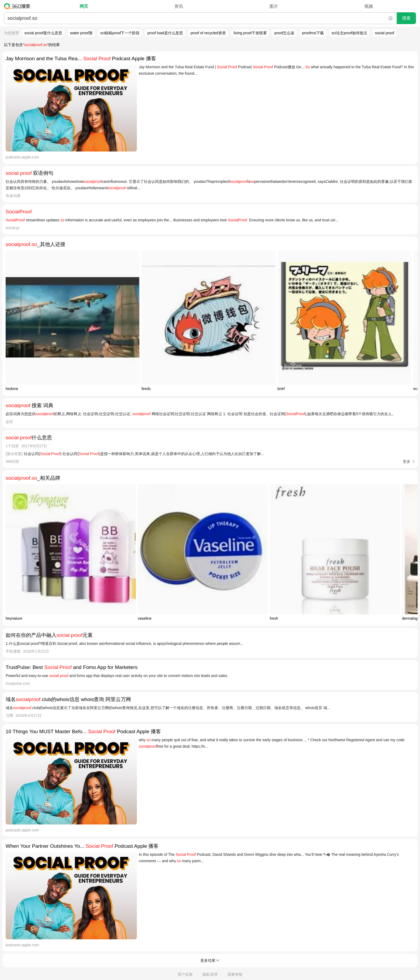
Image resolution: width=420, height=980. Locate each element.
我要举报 (235, 974)
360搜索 (18, 6)
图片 (274, 6)
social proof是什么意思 (43, 33)
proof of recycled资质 (208, 33)
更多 (407, 461)
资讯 (179, 6)
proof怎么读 (284, 33)
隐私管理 (210, 974)
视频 (369, 6)
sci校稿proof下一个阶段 (120, 33)
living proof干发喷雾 (250, 33)
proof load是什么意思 (165, 33)
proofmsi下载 (313, 33)
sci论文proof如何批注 (349, 33)
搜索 (406, 18)
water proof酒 (81, 33)
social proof (385, 33)
